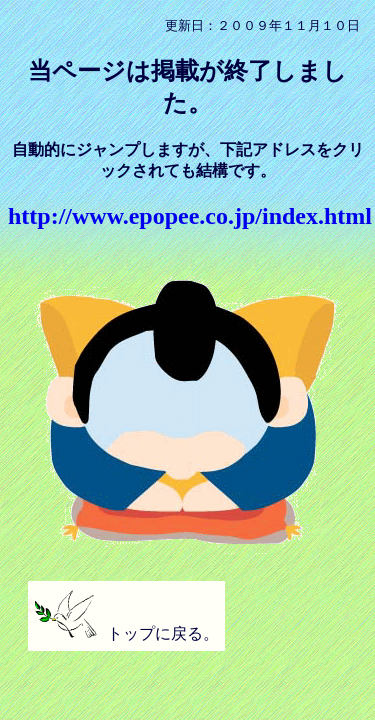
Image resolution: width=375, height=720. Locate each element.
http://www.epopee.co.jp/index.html (190, 216)
